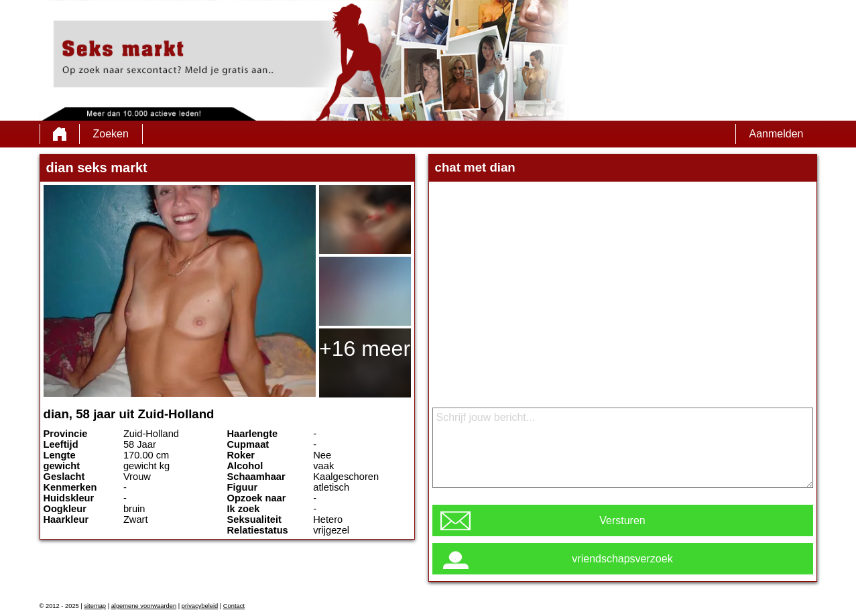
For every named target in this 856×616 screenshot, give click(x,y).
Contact (234, 606)
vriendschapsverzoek (622, 559)
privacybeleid (200, 606)
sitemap (95, 606)
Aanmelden (777, 134)
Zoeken (111, 134)
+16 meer (365, 349)
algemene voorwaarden (144, 606)
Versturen (622, 520)
